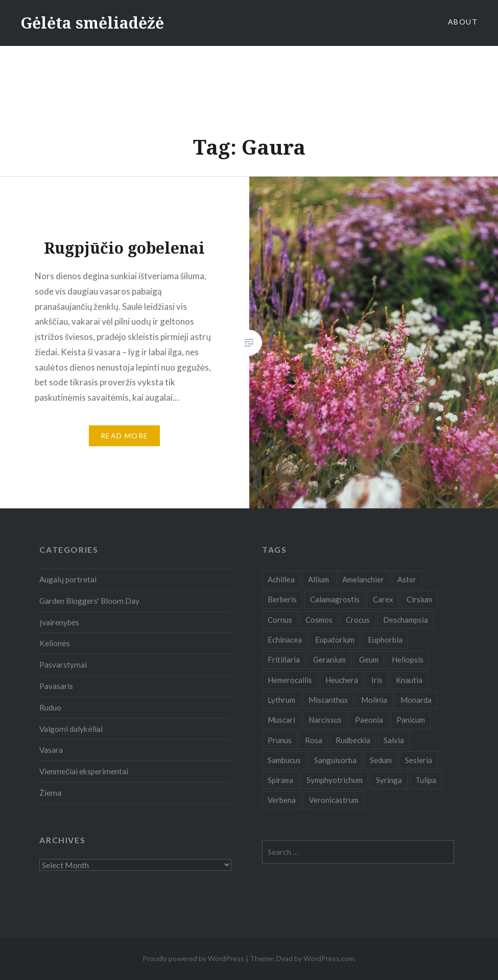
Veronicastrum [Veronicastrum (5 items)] (334, 800)
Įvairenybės (59, 622)
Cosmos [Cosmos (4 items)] (319, 620)
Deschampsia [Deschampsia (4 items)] (406, 620)
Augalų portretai (68, 579)
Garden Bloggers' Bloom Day (89, 601)
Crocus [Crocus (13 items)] (358, 620)
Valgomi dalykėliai (71, 729)
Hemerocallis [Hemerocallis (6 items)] (290, 680)
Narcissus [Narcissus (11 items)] (325, 720)
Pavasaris (56, 686)
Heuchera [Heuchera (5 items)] (342, 680)
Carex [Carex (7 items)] (383, 599)
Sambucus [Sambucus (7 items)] (284, 760)
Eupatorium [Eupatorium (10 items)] (335, 640)
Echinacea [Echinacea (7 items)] (285, 640)
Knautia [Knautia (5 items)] (409, 680)
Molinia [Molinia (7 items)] (374, 700)
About (463, 22)
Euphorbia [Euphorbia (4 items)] (385, 640)
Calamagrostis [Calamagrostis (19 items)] (335, 599)
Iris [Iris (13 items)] (377, 680)
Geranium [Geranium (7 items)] (329, 659)
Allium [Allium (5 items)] (318, 579)
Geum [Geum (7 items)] (369, 659)
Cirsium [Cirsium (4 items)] (419, 599)
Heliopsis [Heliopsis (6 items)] (408, 659)
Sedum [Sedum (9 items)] (381, 760)
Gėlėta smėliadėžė (92, 23)
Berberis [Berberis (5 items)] (282, 599)
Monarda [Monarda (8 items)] (416, 700)
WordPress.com (329, 958)
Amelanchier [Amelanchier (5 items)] (363, 579)
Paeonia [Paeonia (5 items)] (369, 720)
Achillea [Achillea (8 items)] (281, 579)
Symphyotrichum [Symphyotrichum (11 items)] (335, 780)
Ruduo (50, 707)
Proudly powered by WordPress (193, 958)
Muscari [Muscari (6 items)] (281, 720)
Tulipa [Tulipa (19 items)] (426, 780)
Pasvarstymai (63, 665)
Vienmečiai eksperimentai (84, 771)
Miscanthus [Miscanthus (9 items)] (328, 700)
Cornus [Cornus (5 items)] (280, 620)
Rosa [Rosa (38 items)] (314, 740)
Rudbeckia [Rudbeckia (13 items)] (353, 740)
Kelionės (55, 643)
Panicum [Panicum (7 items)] (411, 720)
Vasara (51, 750)
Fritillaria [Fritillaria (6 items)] (284, 659)
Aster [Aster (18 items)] (407, 579)
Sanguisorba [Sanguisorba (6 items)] (335, 760)
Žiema (50, 793)
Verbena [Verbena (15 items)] (282, 800)
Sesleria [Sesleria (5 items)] (419, 760)
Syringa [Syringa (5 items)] (389, 780)
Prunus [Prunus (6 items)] (280, 740)
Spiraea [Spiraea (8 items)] (280, 780)
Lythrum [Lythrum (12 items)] (281, 700)
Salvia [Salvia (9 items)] (394, 740)
